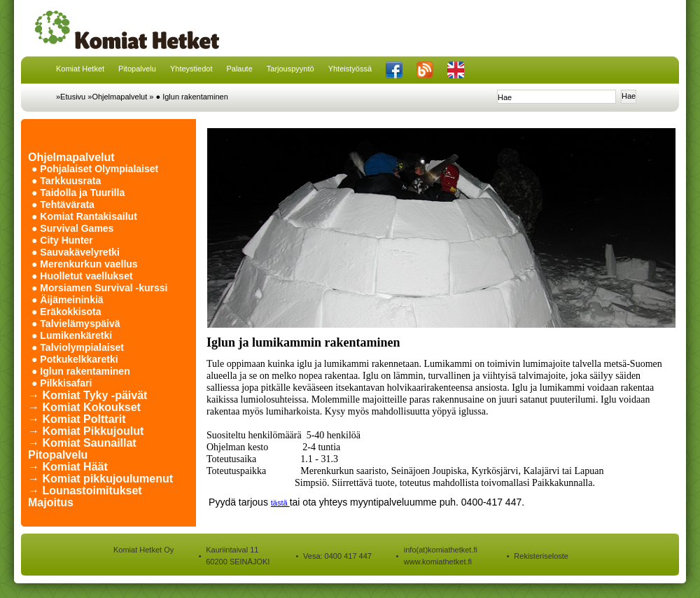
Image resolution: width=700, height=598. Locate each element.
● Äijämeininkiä (68, 300)
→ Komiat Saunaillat (82, 443)
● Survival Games (72, 228)
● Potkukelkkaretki (75, 359)
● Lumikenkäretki (72, 335)
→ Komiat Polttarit (77, 419)
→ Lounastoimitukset (85, 491)
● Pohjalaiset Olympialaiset (95, 169)
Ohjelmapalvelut (71, 157)
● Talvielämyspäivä (76, 324)
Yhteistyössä (350, 69)
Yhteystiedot (191, 69)
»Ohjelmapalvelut (117, 97)
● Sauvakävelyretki (76, 252)
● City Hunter (62, 240)
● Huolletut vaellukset (82, 276)
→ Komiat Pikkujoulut (86, 431)
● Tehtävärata (63, 204)
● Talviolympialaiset (78, 347)
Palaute (239, 69)
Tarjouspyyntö (290, 69)
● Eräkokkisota (66, 312)
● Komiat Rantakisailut (84, 216)
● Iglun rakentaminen (192, 97)
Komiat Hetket (80, 69)
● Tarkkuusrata (66, 181)
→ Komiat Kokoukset (84, 407)
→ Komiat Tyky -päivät (87, 395)
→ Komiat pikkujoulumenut (100, 479)
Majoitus (51, 502)
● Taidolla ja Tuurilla (78, 193)
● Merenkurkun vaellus (85, 264)
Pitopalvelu (137, 69)
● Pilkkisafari (62, 383)
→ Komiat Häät (68, 467)
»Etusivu (71, 97)
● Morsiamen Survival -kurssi (99, 288)
